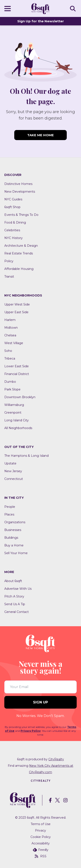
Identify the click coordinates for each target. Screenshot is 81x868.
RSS (41, 856)
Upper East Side (16, 312)
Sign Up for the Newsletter (41, 21)
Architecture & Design (21, 246)
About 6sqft (13, 581)
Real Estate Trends (19, 253)
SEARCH (73, 8)
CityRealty (56, 759)
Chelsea (10, 335)
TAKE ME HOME (40, 135)
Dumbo (10, 382)
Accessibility (41, 843)
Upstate (10, 463)
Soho (8, 351)
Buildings (11, 538)
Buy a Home (14, 545)
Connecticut (14, 479)
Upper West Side (17, 304)
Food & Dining (15, 222)
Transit (9, 277)
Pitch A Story (14, 596)
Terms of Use (41, 824)
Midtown (11, 328)
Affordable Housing (19, 269)
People (10, 507)
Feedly (41, 850)
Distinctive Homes (18, 184)
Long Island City (17, 420)
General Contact (17, 612)
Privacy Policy (31, 731)
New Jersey (13, 471)
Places (9, 514)
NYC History (13, 238)
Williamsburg (14, 405)
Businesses (13, 530)
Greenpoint (13, 413)
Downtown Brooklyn (20, 397)
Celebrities (12, 230)
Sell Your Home (16, 553)
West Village (14, 343)
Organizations (15, 522)
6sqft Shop (12, 207)
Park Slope (12, 389)
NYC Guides (13, 199)
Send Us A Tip (15, 604)
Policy (9, 261)
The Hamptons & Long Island (26, 456)
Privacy (40, 830)
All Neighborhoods (18, 428)
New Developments (20, 192)
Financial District (17, 374)
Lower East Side (17, 366)
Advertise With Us (18, 589)
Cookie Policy (41, 837)
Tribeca (10, 358)
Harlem (10, 320)
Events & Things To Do (21, 215)
